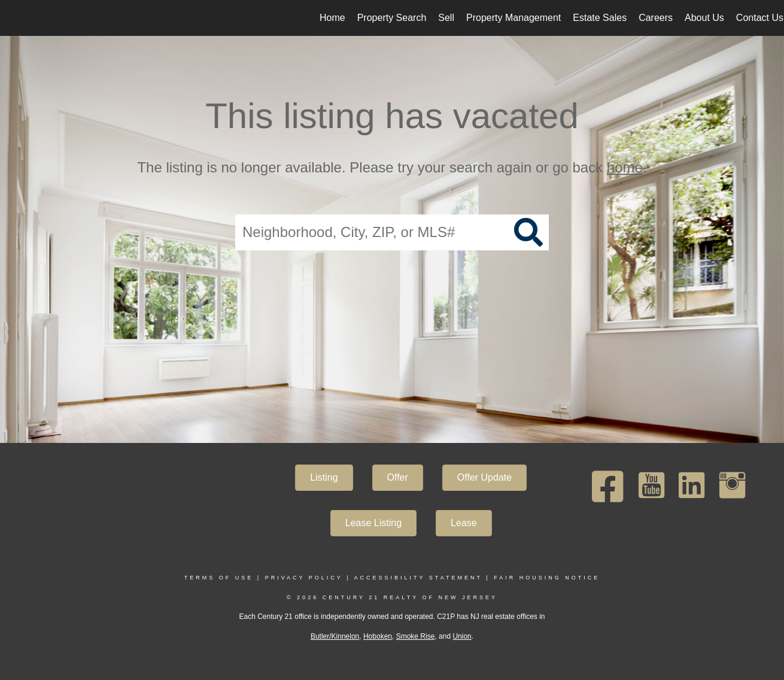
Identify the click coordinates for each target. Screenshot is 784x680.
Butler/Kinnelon (335, 636)
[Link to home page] (15, 18)
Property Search (392, 18)
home (625, 167)
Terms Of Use (219, 578)
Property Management (513, 18)
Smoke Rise (416, 636)
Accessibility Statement (418, 578)
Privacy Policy (304, 578)
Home (332, 18)
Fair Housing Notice (547, 578)
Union (462, 636)
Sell (446, 18)
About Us (704, 18)
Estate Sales (600, 18)
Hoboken (378, 636)
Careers (656, 18)
